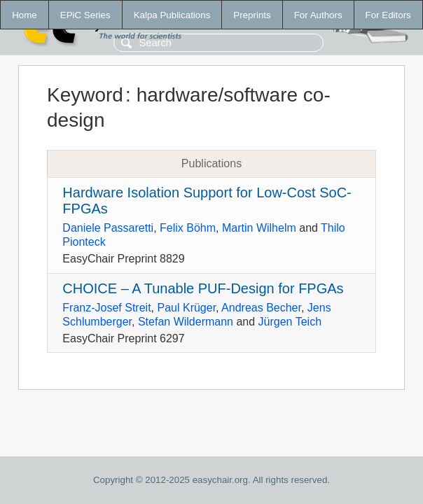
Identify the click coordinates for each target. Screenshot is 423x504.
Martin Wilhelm (259, 228)
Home (25, 15)
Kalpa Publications (172, 15)
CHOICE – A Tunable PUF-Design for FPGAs (203, 288)
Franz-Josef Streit (106, 308)
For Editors (388, 15)
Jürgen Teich (290, 322)
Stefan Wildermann (186, 322)
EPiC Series (85, 15)
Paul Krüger (186, 308)
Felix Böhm (188, 228)
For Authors (318, 15)
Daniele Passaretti (108, 228)
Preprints (252, 15)
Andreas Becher (261, 308)
